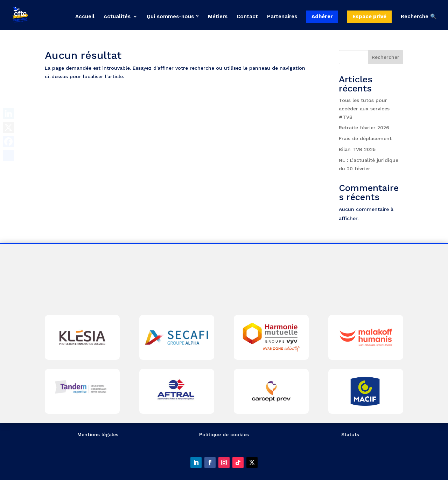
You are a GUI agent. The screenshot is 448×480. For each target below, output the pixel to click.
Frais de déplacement (365, 138)
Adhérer (322, 16)
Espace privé (369, 16)
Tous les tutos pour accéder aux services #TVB (364, 109)
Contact (247, 17)
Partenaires (282, 17)
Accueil (85, 17)
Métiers (218, 17)
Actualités (117, 17)
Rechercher (386, 57)
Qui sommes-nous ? (173, 17)
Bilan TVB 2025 (357, 149)
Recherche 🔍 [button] (419, 17)
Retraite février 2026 (364, 128)
